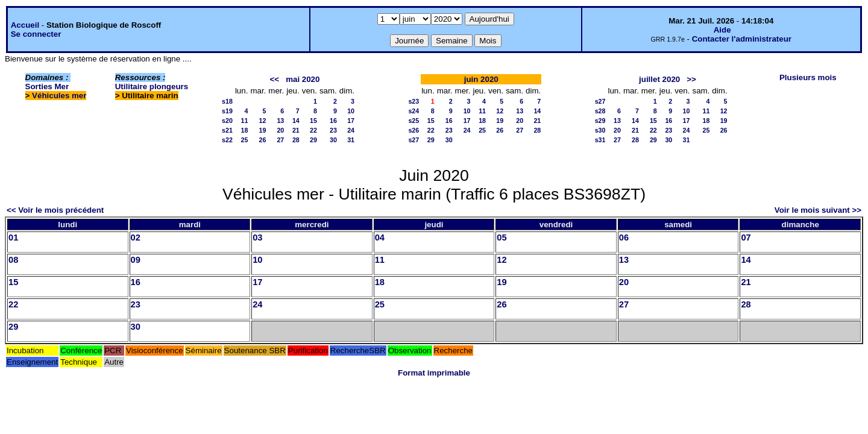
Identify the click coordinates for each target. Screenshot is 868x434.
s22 (227, 140)
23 (333, 130)
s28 (600, 111)
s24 (414, 111)
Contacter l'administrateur (742, 39)
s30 (600, 130)
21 (296, 130)
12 (262, 121)
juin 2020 (481, 79)
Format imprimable (434, 373)
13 (280, 121)
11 (245, 121)
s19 (227, 111)
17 (351, 121)
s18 (227, 101)
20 (280, 130)
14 (296, 121)
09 (136, 260)
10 (351, 111)
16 (333, 121)
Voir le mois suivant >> (818, 210)
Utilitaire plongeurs (152, 86)
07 (746, 237)
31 (351, 140)
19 (262, 130)
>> (691, 79)
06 (624, 237)
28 (296, 140)
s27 (414, 140)
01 (13, 237)
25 (245, 140)
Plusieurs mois (808, 77)
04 (380, 237)
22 (313, 130)
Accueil (25, 25)
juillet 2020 (659, 79)
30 (333, 140)
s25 (414, 121)
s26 (414, 130)
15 (313, 121)
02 (136, 237)
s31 (600, 140)
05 (502, 237)
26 (262, 140)
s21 (227, 130)
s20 (227, 121)
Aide (722, 30)
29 (313, 140)
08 (13, 260)
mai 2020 (303, 79)
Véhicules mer (59, 96)
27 (280, 140)
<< (274, 79)
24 (351, 130)
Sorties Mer (47, 86)
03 (257, 237)
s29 (600, 121)
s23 (414, 101)
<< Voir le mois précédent (55, 210)
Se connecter (36, 34)
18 (245, 130)
